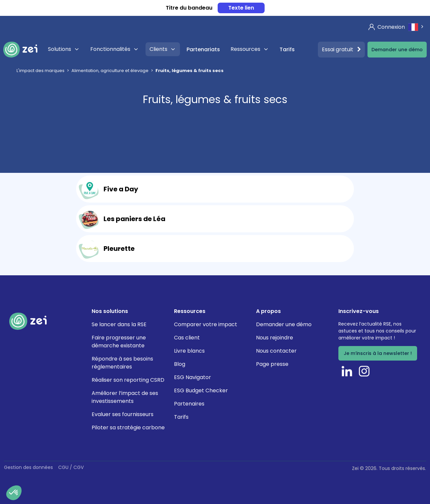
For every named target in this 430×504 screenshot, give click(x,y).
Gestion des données (28, 467)
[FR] (416, 27)
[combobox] (416, 27)
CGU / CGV (71, 467)
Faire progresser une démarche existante (119, 342)
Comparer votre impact (206, 324)
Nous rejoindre (275, 338)
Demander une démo (397, 50)
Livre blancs (189, 351)
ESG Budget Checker (201, 390)
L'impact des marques (41, 71)
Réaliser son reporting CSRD (128, 380)
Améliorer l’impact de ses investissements (125, 397)
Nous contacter (276, 351)
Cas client (187, 338)
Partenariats (203, 49)
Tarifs (287, 49)
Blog (180, 364)
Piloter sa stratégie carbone (128, 427)
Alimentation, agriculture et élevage (110, 71)
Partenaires (189, 404)
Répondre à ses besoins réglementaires (122, 363)
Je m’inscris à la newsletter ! (378, 353)
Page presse (272, 364)
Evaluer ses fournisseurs (123, 414)
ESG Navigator (193, 377)
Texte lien (241, 8)
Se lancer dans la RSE (119, 324)
